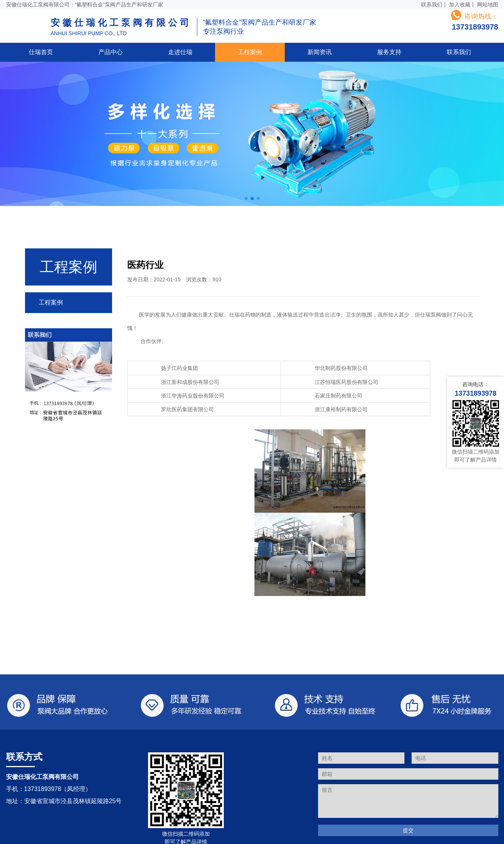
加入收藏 (460, 5)
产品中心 (111, 52)
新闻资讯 (320, 52)
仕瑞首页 (41, 52)
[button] (246, 198)
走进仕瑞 (180, 52)
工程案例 (250, 52)
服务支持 (389, 52)
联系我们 (432, 5)
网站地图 (488, 5)
